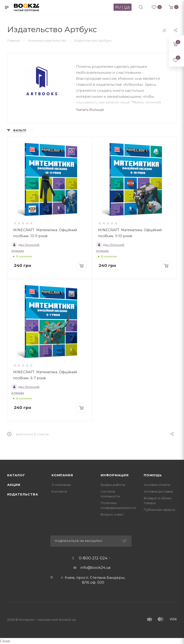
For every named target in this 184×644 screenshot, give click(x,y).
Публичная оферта (159, 510)
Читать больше (90, 110)
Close (5, 641)
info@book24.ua (95, 567)
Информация (115, 475)
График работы (113, 485)
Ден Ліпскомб (25, 245)
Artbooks (18, 251)
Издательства (23, 494)
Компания (62, 475)
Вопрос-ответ (112, 514)
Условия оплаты (157, 485)
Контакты (59, 491)
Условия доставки (158, 491)
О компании (61, 485)
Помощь (153, 475)
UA (127, 7)
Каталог (16, 475)
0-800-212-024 (93, 558)
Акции (14, 485)
